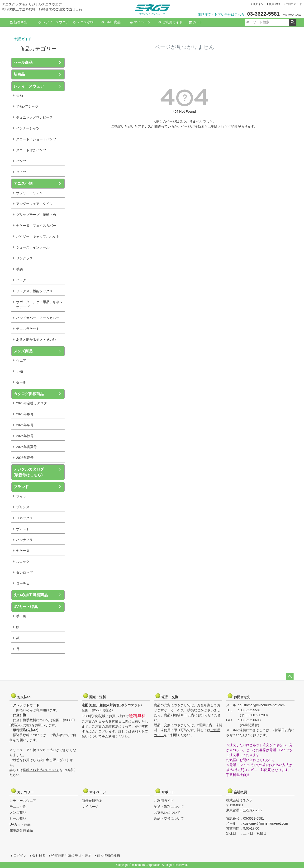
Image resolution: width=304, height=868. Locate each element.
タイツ (21, 172)
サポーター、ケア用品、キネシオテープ (39, 304)
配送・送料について (169, 807)
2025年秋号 (25, 436)
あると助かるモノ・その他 (36, 340)
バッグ (21, 280)
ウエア (21, 360)
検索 (292, 22)
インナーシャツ (28, 128)
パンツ (21, 161)
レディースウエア (53, 22)
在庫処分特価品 (21, 830)
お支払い (22, 696)
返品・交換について (169, 818)
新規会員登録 (92, 801)
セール (21, 382)
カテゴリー (22, 791)
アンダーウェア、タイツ (34, 204)
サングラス (24, 258)
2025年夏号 (25, 458)
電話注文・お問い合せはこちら (221, 14)
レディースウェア (29, 86)
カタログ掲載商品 (29, 394)
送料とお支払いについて (41, 770)
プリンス (23, 507)
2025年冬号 (25, 425)
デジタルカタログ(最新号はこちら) (29, 472)
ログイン (258, 4)
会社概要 (239, 791)
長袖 (19, 96)
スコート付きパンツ (31, 150)
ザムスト (23, 529)
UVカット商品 (20, 824)
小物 (19, 371)
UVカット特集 (26, 607)
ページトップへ (290, 677)
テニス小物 (83, 22)
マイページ (140, 22)
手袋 (19, 269)
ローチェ (23, 583)
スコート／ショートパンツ (36, 139)
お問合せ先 (239, 696)
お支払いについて (167, 813)
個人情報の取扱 (109, 855)
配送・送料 (94, 696)
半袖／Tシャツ (27, 106)
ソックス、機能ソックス (34, 291)
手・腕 (21, 616)
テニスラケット (28, 329)
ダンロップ (24, 573)
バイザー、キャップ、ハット (38, 236)
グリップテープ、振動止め (36, 215)
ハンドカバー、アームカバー (38, 318)
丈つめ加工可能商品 (31, 595)
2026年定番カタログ (31, 403)
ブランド (21, 487)
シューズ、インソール (33, 247)
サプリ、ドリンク (29, 193)
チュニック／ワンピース (34, 117)
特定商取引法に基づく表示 (71, 855)
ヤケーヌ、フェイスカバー (36, 226)
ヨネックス (24, 518)
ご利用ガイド (294, 4)
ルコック (23, 562)
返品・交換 (166, 696)
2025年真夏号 (26, 447)
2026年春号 (25, 414)
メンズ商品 (23, 351)
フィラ (21, 496)
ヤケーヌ (23, 551)
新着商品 (18, 22)
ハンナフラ (24, 540)
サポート (166, 791)
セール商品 (23, 62)
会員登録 (274, 4)
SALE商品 (111, 22)
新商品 (19, 74)
